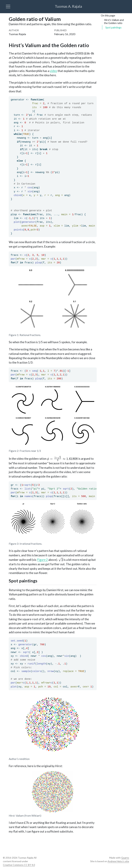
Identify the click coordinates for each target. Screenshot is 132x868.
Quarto (125, 858)
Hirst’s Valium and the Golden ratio (114, 22)
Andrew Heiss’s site (118, 861)
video (53, 71)
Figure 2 (43, 560)
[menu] (8, 7)
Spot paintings (113, 27)
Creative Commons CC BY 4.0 (19, 865)
